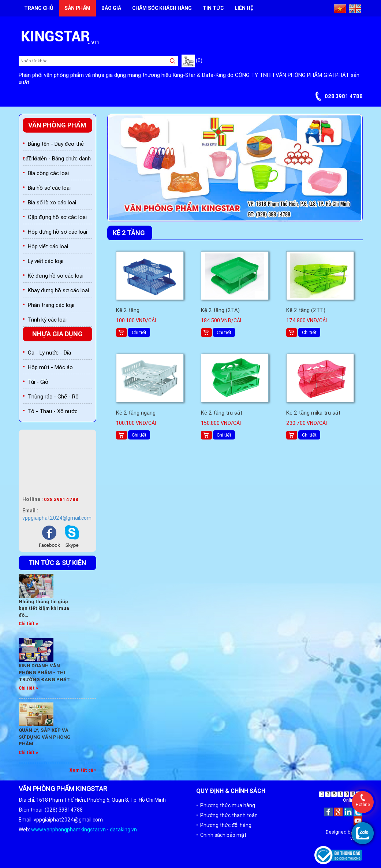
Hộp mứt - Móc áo (50, 367)
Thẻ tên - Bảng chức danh (59, 158)
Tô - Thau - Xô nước (53, 411)
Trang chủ (39, 8)
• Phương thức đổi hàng (224, 825)
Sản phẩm (77, 8)
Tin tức (213, 8)
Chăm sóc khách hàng (162, 8)
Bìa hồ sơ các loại (49, 188)
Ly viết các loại (46, 261)
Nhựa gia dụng (57, 334)
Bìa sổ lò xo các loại (52, 202)
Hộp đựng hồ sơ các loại (57, 232)
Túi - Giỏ (38, 382)
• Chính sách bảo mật (221, 835)
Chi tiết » (28, 624)
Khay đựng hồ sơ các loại (58, 290)
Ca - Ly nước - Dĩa (49, 353)
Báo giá (111, 8)
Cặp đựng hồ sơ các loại (57, 217)
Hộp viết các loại (48, 246)
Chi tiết (139, 332)
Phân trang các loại (51, 305)
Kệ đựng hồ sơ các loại (56, 276)
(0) (192, 60)
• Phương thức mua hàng (226, 805)
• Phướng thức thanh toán (227, 815)
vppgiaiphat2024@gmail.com (57, 518)
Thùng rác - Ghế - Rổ (53, 396)
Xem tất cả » (83, 770)
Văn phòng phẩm (57, 125)
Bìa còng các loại (48, 173)
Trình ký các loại (47, 320)
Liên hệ (244, 8)
